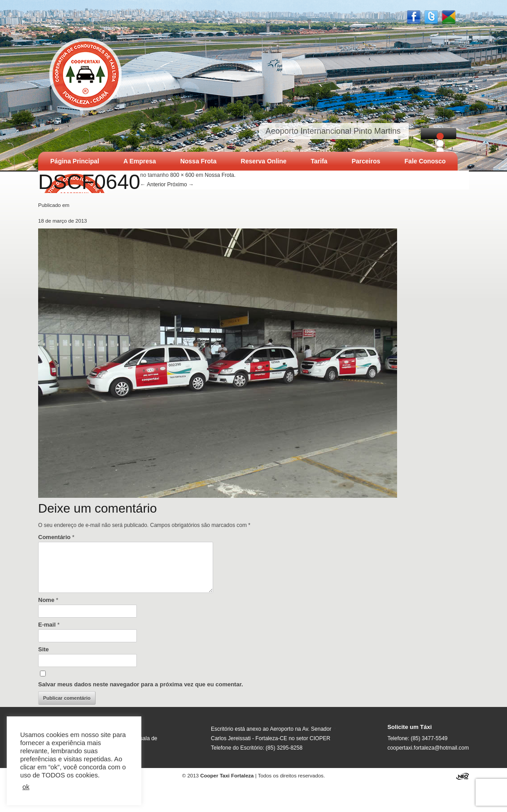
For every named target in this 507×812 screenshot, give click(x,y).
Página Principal (75, 161)
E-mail (49, 625)
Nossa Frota (199, 161)
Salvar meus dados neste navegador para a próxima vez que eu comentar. (141, 684)
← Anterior (153, 184)
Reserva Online (264, 161)
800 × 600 (182, 175)
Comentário (56, 537)
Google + (449, 17)
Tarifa (319, 161)
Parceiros (366, 161)
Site (44, 649)
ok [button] (26, 787)
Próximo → (181, 184)
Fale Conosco (425, 161)
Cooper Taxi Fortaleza (85, 73)
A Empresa (140, 161)
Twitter (431, 17)
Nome (48, 600)
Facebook (414, 17)
